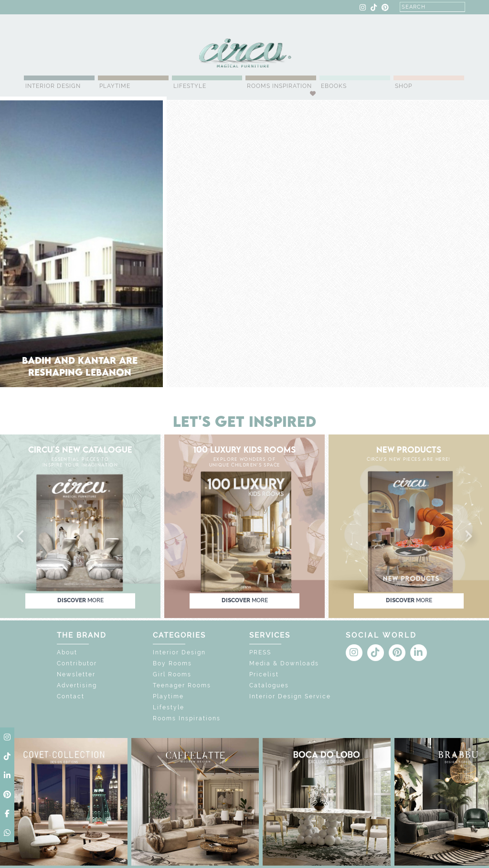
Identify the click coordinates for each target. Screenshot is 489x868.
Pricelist (264, 674)
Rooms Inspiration (279, 86)
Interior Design (53, 86)
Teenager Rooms (182, 685)
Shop (404, 86)
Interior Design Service (290, 696)
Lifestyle (190, 86)
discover (80, 600)
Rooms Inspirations (187, 718)
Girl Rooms (172, 674)
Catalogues (269, 685)
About (67, 652)
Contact (71, 696)
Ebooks (334, 86)
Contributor (77, 663)
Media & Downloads (284, 663)
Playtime (115, 86)
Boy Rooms (172, 663)
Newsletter (76, 674)
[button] (21, 537)
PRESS (260, 652)
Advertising (77, 685)
